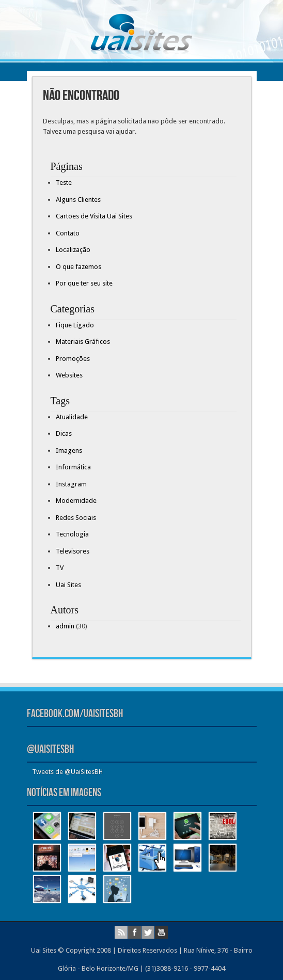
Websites (69, 375)
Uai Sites (68, 585)
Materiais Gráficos (83, 342)
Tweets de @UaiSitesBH (67, 772)
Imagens (69, 451)
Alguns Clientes (78, 200)
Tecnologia (72, 534)
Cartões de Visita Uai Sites (94, 216)
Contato (68, 233)
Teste (64, 183)
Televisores (73, 551)
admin (65, 626)
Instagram (71, 484)
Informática (73, 467)
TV (60, 568)
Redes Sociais (76, 518)
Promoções (73, 359)
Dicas (64, 433)
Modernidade (76, 501)
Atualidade (72, 417)
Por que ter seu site (84, 283)
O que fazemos (78, 267)
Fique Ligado (75, 325)
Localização (73, 250)
